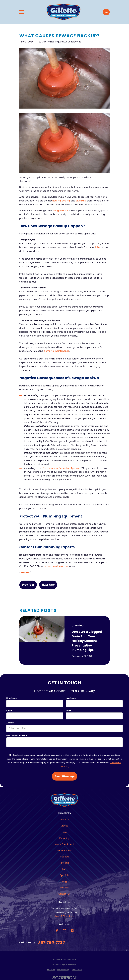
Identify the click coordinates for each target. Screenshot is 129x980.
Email (68, 711)
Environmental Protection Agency (61, 468)
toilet (98, 247)
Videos (64, 826)
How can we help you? (17, 735)
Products (64, 857)
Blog (64, 881)
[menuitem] (51, 970)
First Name (12, 698)
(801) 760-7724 (32, 566)
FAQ (64, 869)
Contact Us (64, 894)
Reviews (64, 888)
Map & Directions (64, 916)
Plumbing (25, 572)
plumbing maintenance (57, 351)
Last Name (71, 698)
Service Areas (64, 850)
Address (10, 723)
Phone (9, 711)
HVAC (64, 832)
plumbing (81, 201)
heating (57, 201)
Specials (64, 875)
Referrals (64, 863)
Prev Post (28, 585)
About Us (64, 820)
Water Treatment (64, 844)
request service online (56, 566)
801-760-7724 (52, 943)
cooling (66, 201)
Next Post (48, 585)
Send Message (64, 776)
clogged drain (60, 211)
